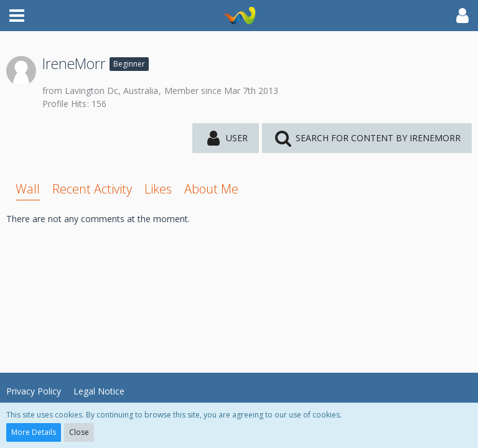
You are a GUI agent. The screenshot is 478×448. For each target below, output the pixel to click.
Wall (28, 189)
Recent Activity (92, 189)
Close (79, 432)
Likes (158, 189)
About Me (211, 189)
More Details (34, 432)
